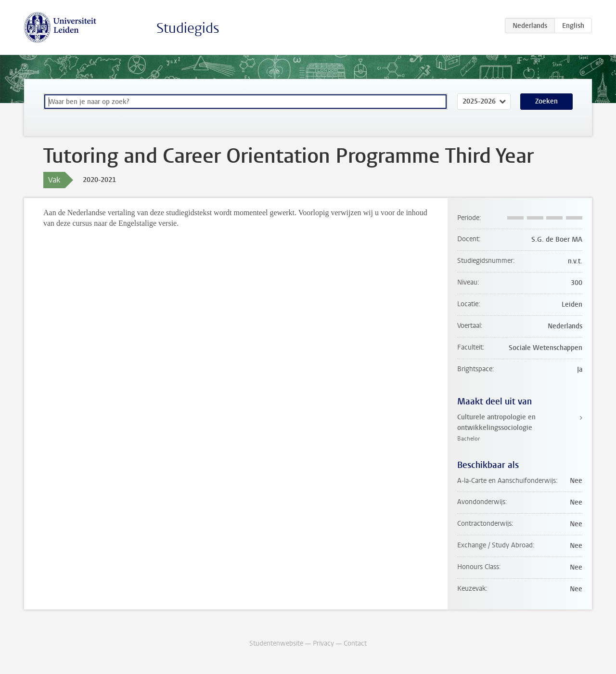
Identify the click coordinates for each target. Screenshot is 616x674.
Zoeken (546, 101)
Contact (355, 643)
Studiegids (188, 28)
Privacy (323, 643)
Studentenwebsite (276, 643)
